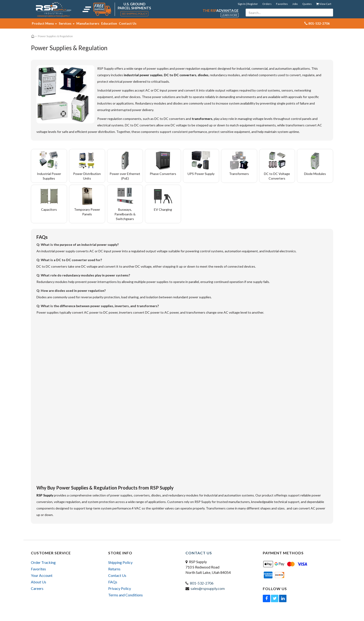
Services (67, 23)
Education (109, 23)
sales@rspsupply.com (208, 588)
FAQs (113, 582)
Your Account (42, 575)
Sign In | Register (248, 4)
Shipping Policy (120, 562)
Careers (37, 588)
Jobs (295, 4)
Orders (267, 4)
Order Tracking (43, 562)
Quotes (307, 4)
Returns (114, 569)
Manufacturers (88, 23)
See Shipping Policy (134, 14)
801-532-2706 (202, 583)
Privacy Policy (120, 588)
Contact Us (128, 23)
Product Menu (44, 23)
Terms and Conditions (125, 595)
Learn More (230, 15)
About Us (39, 582)
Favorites (282, 4)
